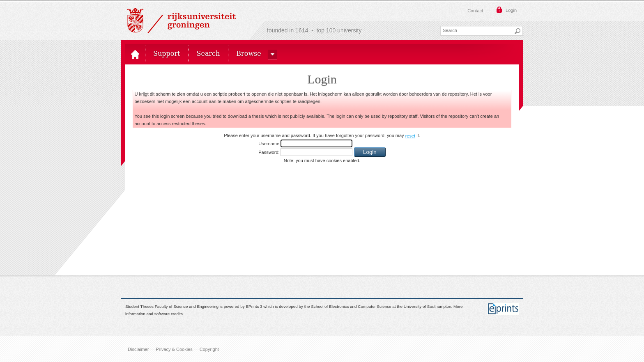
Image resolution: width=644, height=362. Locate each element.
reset (410, 136)
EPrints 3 (254, 306)
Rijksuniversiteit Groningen (182, 21)
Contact (475, 11)
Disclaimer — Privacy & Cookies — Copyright (173, 349)
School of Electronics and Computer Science (351, 306)
